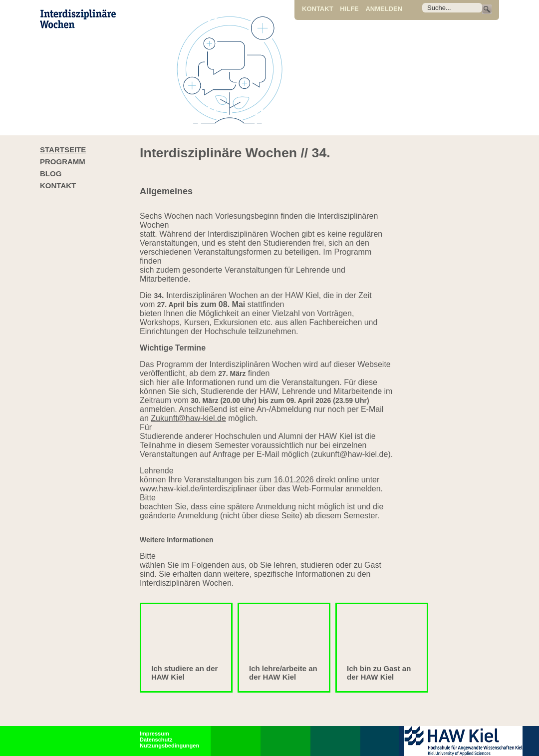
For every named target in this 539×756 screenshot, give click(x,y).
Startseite (63, 150)
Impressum (154, 734)
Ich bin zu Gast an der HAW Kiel (379, 673)
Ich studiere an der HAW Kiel (184, 673)
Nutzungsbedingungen (169, 746)
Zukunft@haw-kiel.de (188, 418)
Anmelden (384, 9)
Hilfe (349, 9)
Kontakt (318, 9)
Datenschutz (156, 740)
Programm (63, 162)
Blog (51, 174)
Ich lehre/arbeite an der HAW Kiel (283, 673)
